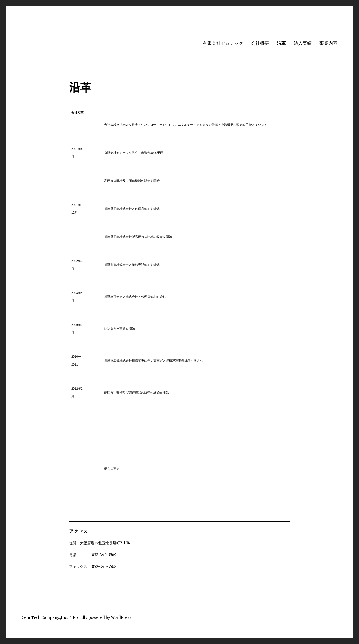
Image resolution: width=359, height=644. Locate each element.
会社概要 (260, 43)
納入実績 (303, 43)
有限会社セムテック (223, 43)
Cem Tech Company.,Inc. (45, 618)
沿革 (281, 43)
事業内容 (328, 43)
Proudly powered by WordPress (102, 618)
